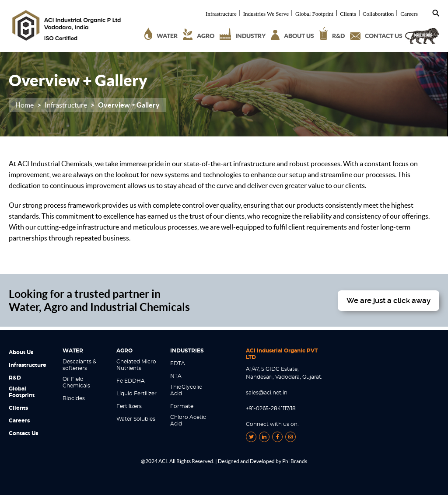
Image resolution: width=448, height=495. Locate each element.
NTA (176, 376)
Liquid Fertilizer (136, 394)
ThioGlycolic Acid (186, 390)
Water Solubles (136, 419)
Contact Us (23, 433)
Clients (348, 14)
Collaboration (378, 14)
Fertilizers (129, 406)
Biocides (74, 398)
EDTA (178, 363)
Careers (409, 14)
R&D (15, 378)
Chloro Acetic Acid (188, 420)
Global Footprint (314, 14)
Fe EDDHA (131, 381)
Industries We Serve (266, 14)
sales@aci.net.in (267, 393)
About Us (21, 352)
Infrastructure (221, 14)
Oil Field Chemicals (76, 382)
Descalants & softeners (79, 365)
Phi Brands (295, 461)
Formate (182, 406)
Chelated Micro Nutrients (136, 365)
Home (24, 105)
